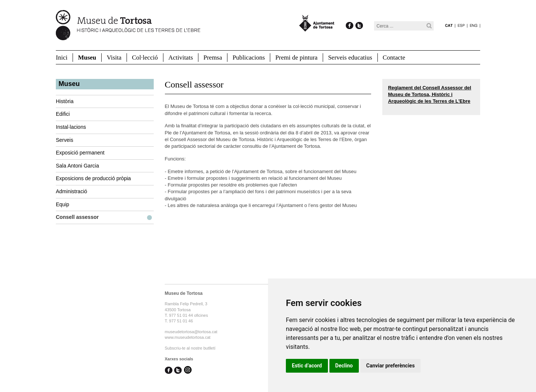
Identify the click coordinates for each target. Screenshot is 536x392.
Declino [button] (344, 366)
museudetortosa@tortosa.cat (191, 332)
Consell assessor (77, 217)
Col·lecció (145, 58)
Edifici (63, 114)
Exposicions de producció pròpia (93, 178)
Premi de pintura (296, 58)
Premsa (213, 58)
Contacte (394, 58)
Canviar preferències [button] (390, 366)
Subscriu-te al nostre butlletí (190, 348)
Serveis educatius (350, 58)
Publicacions (249, 58)
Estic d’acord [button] (307, 366)
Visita (114, 58)
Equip (63, 204)
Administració (71, 191)
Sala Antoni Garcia (77, 166)
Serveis (65, 140)
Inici (62, 58)
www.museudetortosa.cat (188, 337)
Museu (87, 58)
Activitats (181, 58)
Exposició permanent (80, 153)
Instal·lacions (71, 127)
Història (65, 101)
